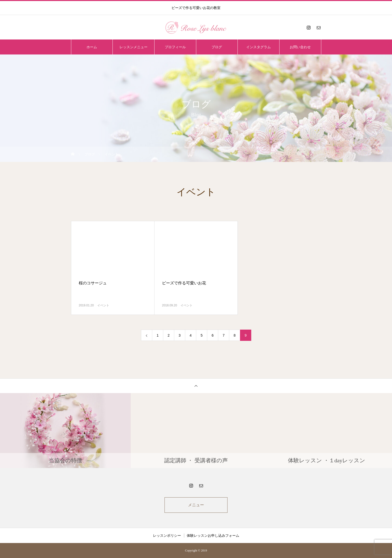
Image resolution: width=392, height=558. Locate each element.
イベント (103, 305)
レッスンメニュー (133, 47)
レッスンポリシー (167, 536)
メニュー (196, 505)
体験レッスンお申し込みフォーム (213, 536)
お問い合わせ (300, 47)
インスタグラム (258, 47)
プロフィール (175, 47)
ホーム (92, 47)
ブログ (217, 47)
